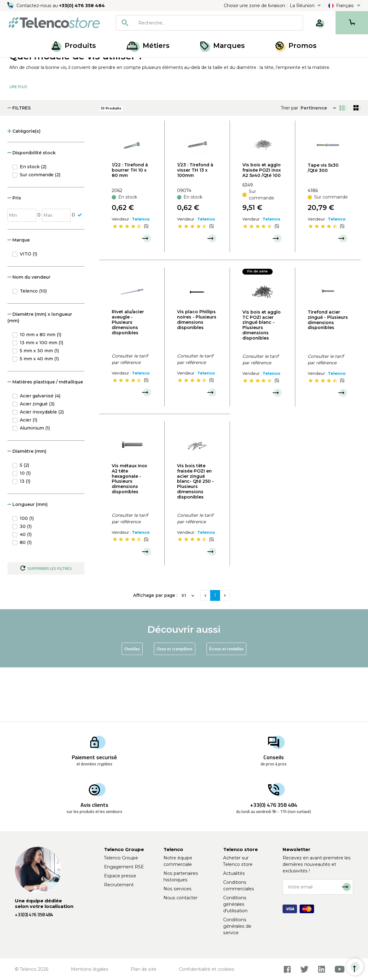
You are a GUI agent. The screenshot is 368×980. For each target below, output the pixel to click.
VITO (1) (28, 308)
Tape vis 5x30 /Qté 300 (323, 222)
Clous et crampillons (175, 703)
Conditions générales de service (237, 926)
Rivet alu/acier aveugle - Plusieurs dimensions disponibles (128, 377)
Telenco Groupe (121, 858)
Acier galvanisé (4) (40, 450)
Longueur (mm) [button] (28, 558)
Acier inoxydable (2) (42, 466)
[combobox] (209, 23)
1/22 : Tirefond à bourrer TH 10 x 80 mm (130, 225)
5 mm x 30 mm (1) (39, 405)
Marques (223, 46)
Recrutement (119, 885)
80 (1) (26, 597)
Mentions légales (90, 969)
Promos (296, 46)
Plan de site (143, 969)
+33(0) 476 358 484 (82, 6)
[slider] (127, 280)
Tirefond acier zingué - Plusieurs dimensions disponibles (328, 374)
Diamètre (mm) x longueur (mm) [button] (40, 372)
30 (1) (26, 580)
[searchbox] (218, 23)
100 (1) (27, 572)
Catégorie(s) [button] (24, 186)
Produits (74, 46)
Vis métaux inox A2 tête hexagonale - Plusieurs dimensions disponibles (129, 533)
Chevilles (132, 703)
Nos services (178, 889)
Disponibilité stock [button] (32, 207)
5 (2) (24, 519)
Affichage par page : (155, 650)
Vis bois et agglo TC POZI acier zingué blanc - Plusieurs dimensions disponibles (262, 379)
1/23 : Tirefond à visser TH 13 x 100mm (195, 225)
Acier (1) (28, 474)
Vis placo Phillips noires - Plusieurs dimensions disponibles (197, 374)
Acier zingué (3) (37, 458)
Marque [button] (19, 294)
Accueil (17, 64)
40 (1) (26, 588)
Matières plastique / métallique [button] (45, 436)
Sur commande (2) (40, 229)
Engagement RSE (124, 867)
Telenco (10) (33, 345)
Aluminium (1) (35, 482)
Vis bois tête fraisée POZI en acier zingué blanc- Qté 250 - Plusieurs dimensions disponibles (195, 536)
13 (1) (25, 535)
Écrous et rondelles (226, 703)
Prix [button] (14, 252)
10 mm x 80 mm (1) (41, 389)
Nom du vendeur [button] (29, 331)
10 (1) (25, 527)
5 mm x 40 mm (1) (39, 413)
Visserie (63, 64)
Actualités (234, 873)
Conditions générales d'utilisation (235, 904)
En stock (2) (33, 221)
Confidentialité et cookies (207, 969)
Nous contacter (180, 898)
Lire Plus (18, 141)
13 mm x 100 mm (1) (41, 397)
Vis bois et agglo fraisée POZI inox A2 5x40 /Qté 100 (262, 225)
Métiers (148, 46)
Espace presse (120, 876)
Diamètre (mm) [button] (27, 505)
